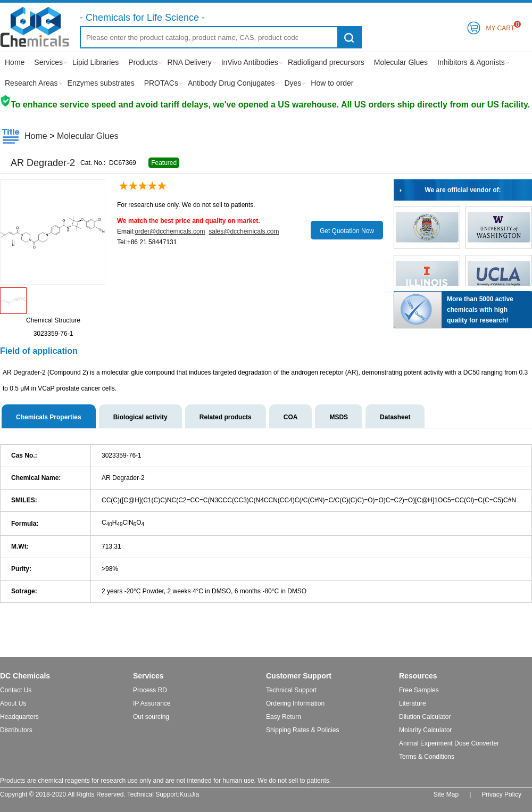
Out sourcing (151, 717)
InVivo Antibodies (250, 62)
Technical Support (291, 690)
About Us (13, 703)
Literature (413, 703)
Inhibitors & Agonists (471, 62)
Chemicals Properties (49, 417)
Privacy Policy (501, 794)
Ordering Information (295, 703)
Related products (226, 417)
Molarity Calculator (425, 730)
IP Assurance (152, 703)
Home (15, 62)
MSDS (339, 417)
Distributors (16, 730)
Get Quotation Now (347, 231)
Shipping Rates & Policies (302, 730)
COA (291, 417)
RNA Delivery (189, 62)
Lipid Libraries (95, 62)
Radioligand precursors (326, 62)
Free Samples (419, 690)
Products (143, 62)
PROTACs (161, 83)
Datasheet (395, 417)
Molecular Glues (401, 62)
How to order (332, 83)
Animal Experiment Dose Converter (449, 743)
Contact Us (16, 690)
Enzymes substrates (101, 83)
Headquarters (19, 717)
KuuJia (190, 794)
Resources (418, 676)
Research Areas (31, 83)
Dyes (293, 83)
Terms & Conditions (427, 757)
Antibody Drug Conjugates (231, 83)
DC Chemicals (25, 676)
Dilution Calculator (425, 717)
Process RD (150, 690)
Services (48, 62)
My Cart (500, 26)
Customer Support (299, 676)
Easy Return (284, 717)
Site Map (446, 794)
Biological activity (140, 417)
